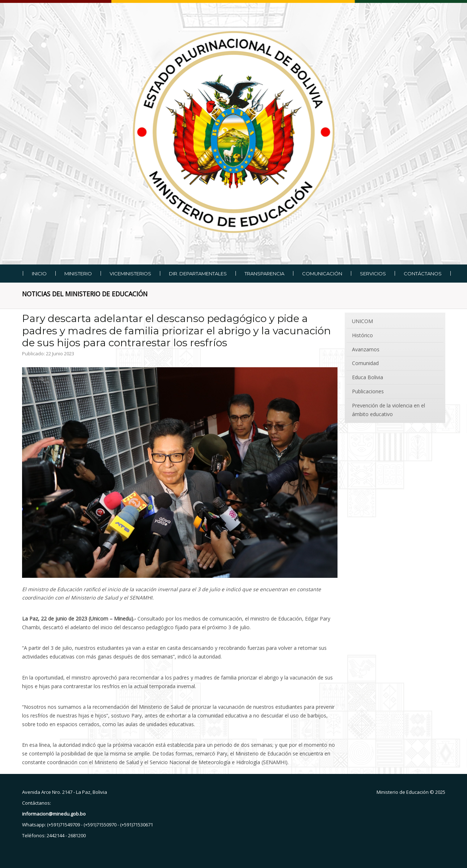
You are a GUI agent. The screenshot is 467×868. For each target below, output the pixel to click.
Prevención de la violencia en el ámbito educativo (389, 410)
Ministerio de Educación (403, 792)
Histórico (362, 335)
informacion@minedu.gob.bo (54, 814)
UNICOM (362, 321)
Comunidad (365, 363)
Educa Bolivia (368, 377)
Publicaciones (368, 391)
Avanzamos (366, 349)
